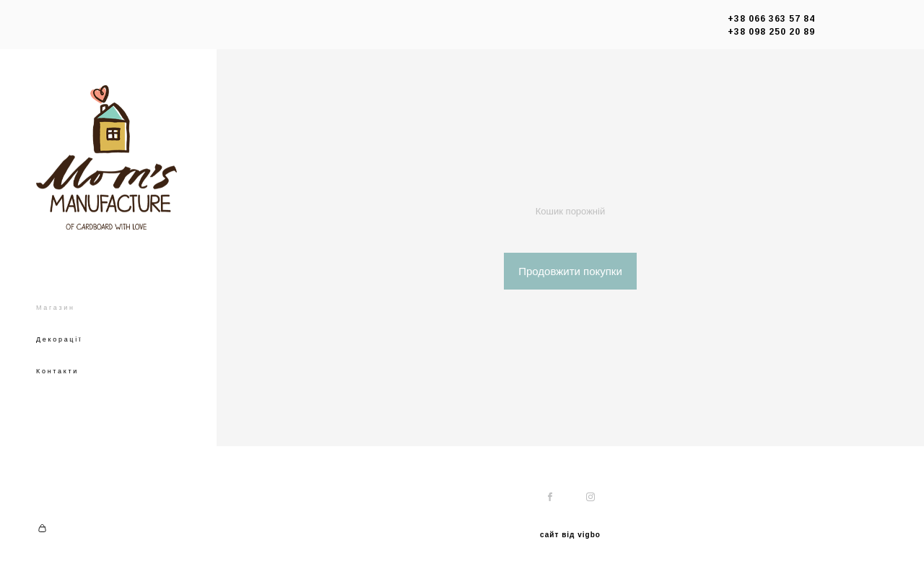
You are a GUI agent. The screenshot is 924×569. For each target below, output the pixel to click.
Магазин (56, 308)
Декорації (59, 339)
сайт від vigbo (570, 535)
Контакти (57, 371)
